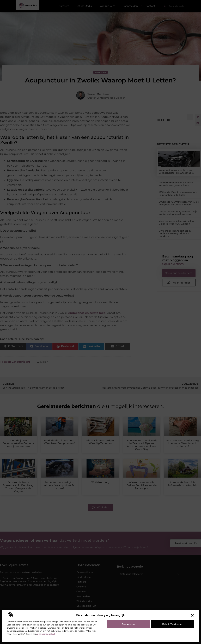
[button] (192, 615)
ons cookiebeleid (46, 634)
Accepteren (128, 624)
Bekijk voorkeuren (173, 624)
